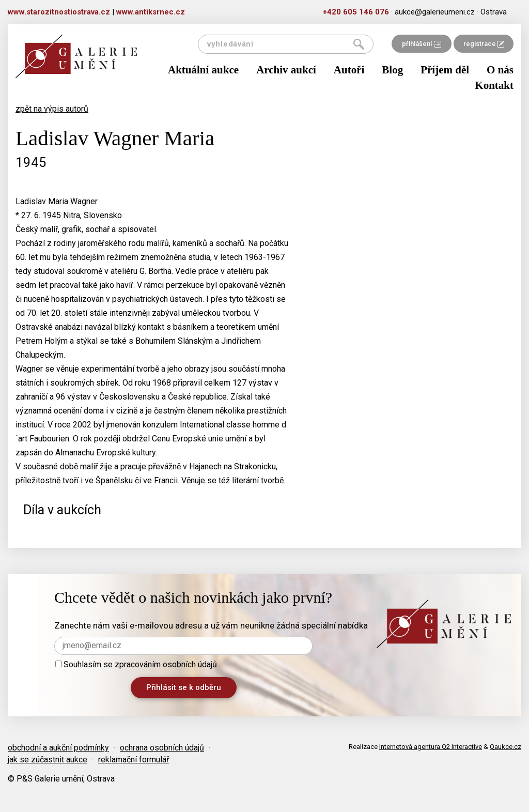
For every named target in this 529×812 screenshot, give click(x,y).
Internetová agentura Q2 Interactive (431, 747)
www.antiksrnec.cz (151, 12)
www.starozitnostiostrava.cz (59, 12)
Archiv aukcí (286, 70)
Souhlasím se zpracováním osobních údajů (136, 664)
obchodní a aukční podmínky (58, 748)
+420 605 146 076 (356, 12)
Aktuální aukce (203, 70)
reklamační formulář (134, 760)
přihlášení (422, 44)
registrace (484, 44)
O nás (500, 70)
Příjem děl (445, 70)
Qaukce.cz (505, 747)
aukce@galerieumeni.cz (435, 12)
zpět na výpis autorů (52, 109)
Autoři (349, 70)
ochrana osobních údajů (162, 748)
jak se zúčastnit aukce (48, 760)
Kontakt (494, 85)
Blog (392, 70)
